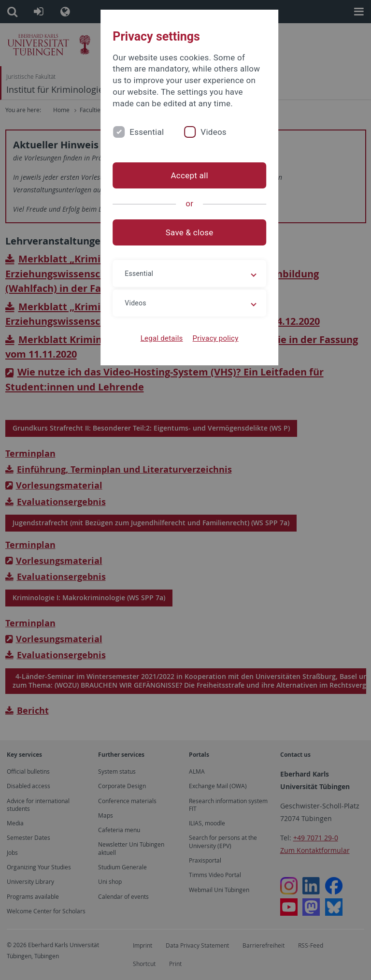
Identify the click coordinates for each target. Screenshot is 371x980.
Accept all (185, 175)
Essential (139, 132)
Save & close (186, 232)
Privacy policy (211, 338)
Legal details (158, 338)
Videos (206, 132)
